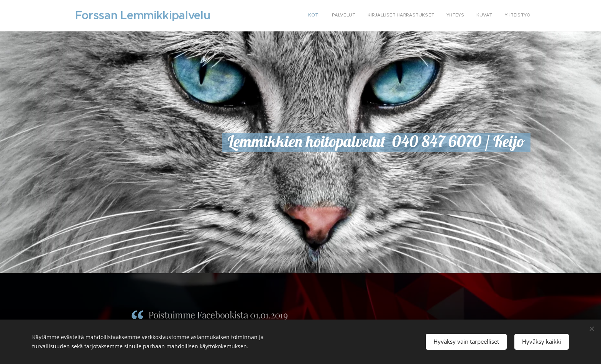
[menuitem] (471, 16)
